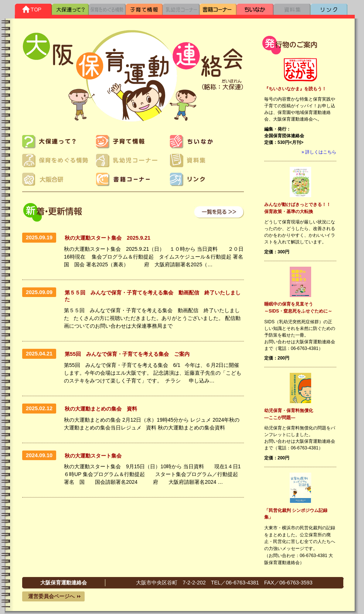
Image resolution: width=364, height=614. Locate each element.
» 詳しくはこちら (319, 152)
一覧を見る (219, 212)
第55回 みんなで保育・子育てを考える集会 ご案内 (127, 354)
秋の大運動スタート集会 (96, 456)
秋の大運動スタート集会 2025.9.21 (108, 238)
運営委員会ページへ (51, 596)
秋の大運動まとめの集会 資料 (101, 409)
